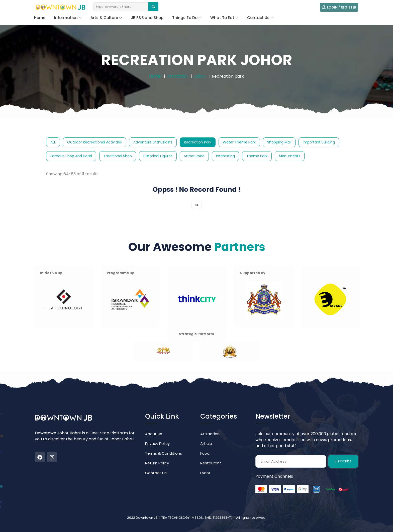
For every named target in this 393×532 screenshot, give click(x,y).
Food (205, 453)
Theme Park (257, 156)
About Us (154, 434)
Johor (200, 76)
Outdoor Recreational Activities (94, 142)
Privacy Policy (157, 444)
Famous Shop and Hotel (71, 156)
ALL (53, 142)
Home (40, 18)
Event (205, 473)
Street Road (194, 156)
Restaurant (211, 463)
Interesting (225, 156)
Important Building (319, 142)
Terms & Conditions (164, 453)
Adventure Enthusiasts (153, 142)
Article (206, 444)
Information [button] (68, 18)
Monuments (290, 156)
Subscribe (343, 461)
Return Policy (157, 463)
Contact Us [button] (260, 18)
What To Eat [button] (224, 18)
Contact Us (156, 473)
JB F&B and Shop (147, 18)
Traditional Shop (118, 156)
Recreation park (198, 142)
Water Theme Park (239, 142)
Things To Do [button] (187, 18)
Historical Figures (158, 156)
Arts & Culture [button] (106, 18)
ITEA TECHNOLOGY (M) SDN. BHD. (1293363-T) (197, 518)
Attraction (177, 76)
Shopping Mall (279, 142)
